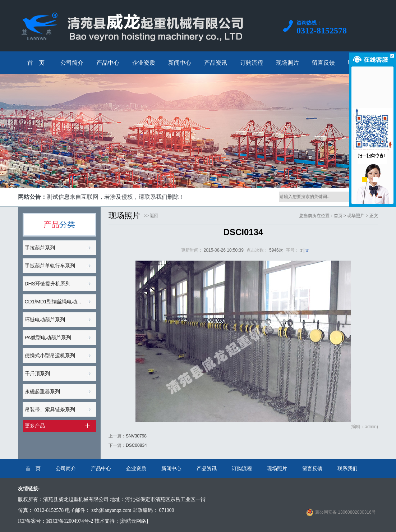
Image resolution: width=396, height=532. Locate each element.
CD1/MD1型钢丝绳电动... (53, 302)
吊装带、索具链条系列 (50, 409)
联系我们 (347, 468)
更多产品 (35, 426)
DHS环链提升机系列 (48, 284)
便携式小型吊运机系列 (50, 356)
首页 (338, 216)
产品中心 (101, 468)
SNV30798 (136, 436)
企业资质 (136, 468)
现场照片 (277, 468)
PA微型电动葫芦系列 (48, 338)
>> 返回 (151, 216)
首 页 (33, 468)
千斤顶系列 (37, 373)
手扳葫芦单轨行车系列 (50, 266)
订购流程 (242, 468)
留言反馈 (312, 468)
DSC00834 (136, 445)
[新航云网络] (134, 521)
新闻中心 (171, 468)
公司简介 (66, 468)
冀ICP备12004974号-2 (70, 521)
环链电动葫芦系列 (45, 320)
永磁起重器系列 (42, 391)
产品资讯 (207, 468)
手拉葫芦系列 (40, 248)
